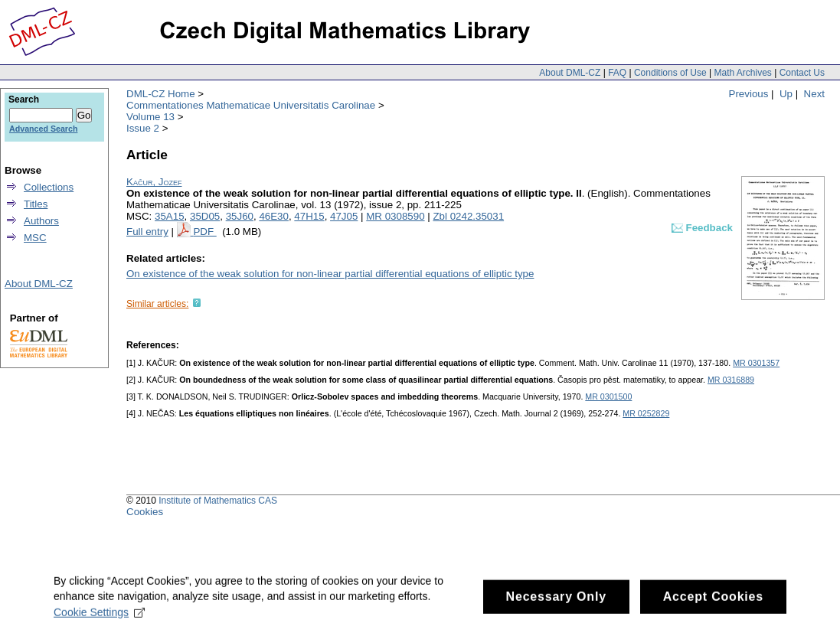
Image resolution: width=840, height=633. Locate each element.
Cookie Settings (99, 618)
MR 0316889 (731, 380)
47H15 (309, 216)
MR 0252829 (646, 413)
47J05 (344, 216)
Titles (36, 204)
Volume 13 (150, 117)
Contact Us (802, 73)
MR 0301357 (756, 363)
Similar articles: (157, 304)
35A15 (170, 216)
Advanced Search (43, 129)
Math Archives (742, 73)
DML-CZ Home (161, 94)
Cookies (145, 512)
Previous (749, 94)
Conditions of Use (670, 73)
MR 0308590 (395, 216)
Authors (41, 221)
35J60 (240, 216)
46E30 (274, 216)
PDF (204, 232)
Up (786, 94)
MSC (35, 238)
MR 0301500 (608, 396)
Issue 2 (143, 128)
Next (814, 94)
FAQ (617, 73)
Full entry (147, 232)
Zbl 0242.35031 (468, 216)
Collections (49, 187)
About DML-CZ (570, 73)
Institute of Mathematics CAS (218, 501)
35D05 (205, 216)
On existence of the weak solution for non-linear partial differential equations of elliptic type (330, 274)
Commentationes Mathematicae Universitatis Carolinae (251, 105)
